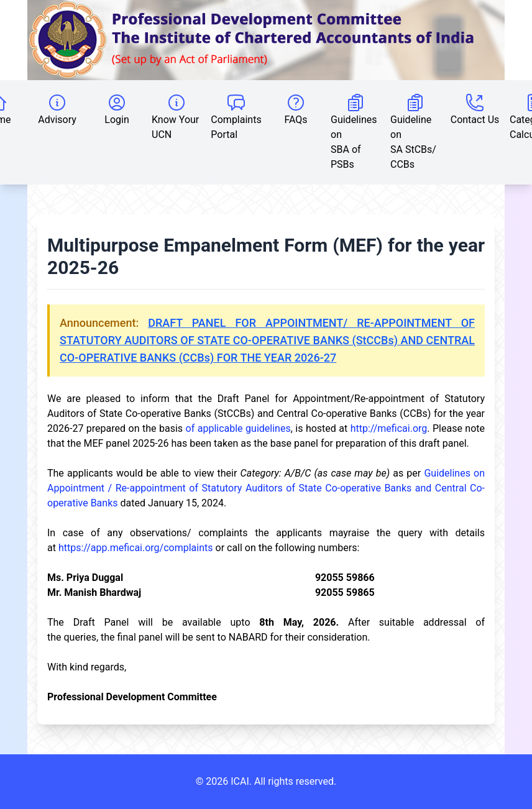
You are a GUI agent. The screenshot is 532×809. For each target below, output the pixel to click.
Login (117, 109)
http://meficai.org (389, 428)
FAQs (296, 109)
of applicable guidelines (238, 428)
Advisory (57, 109)
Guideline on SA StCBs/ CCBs (413, 131)
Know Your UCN (175, 117)
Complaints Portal (236, 117)
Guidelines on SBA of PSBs (354, 131)
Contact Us (475, 109)
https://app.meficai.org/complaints (136, 548)
